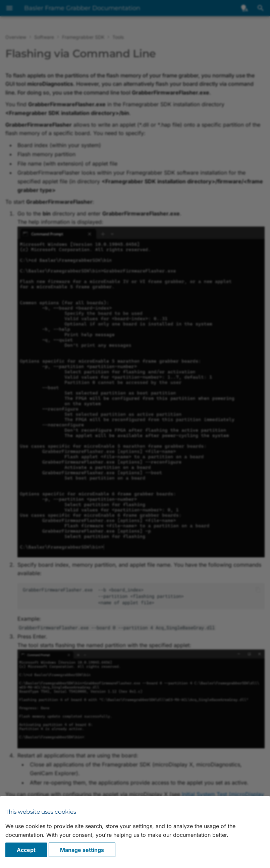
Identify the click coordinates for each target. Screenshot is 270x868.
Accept (26, 850)
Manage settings (82, 850)
